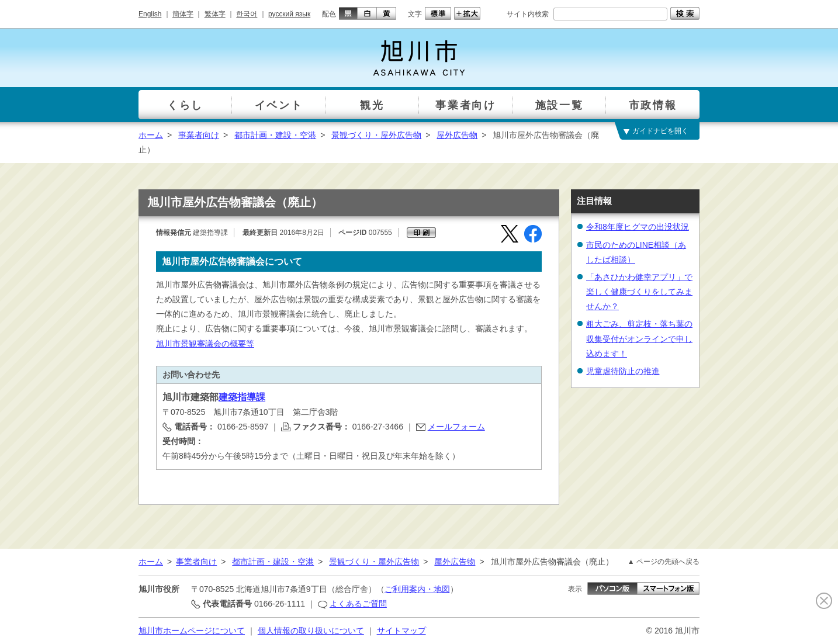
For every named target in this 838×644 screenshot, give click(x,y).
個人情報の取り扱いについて (311, 631)
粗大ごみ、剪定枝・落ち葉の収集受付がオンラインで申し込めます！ (639, 338)
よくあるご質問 (358, 604)
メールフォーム (456, 427)
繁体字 (215, 14)
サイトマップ (401, 631)
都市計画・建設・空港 (275, 135)
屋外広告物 (457, 135)
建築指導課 (242, 397)
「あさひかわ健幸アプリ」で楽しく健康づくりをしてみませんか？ (639, 292)
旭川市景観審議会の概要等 (205, 344)
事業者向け (199, 135)
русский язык (289, 14)
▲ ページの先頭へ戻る (664, 562)
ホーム (151, 135)
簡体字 (183, 14)
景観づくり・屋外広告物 (376, 135)
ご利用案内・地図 (417, 589)
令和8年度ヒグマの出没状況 (638, 227)
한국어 (247, 14)
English (150, 14)
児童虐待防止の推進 (623, 371)
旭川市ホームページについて (192, 631)
